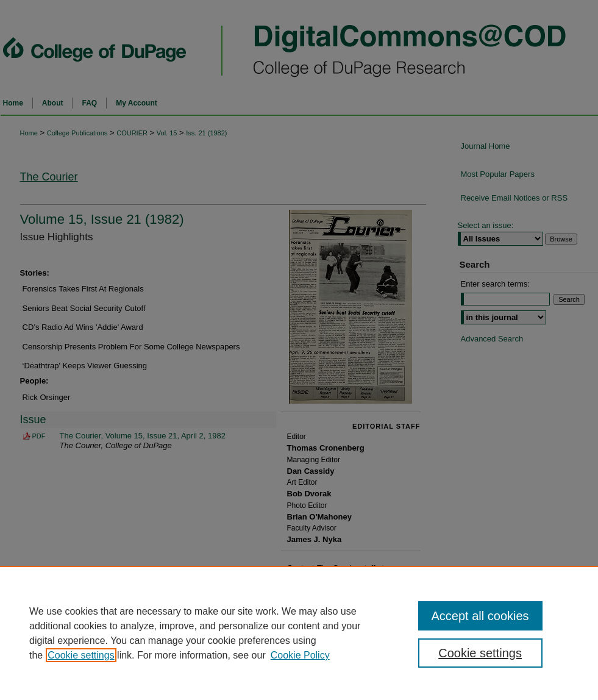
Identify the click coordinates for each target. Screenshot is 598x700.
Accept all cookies (480, 616)
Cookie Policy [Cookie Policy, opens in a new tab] (300, 655)
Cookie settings (81, 655)
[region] (299, 633)
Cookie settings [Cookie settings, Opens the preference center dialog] (480, 653)
